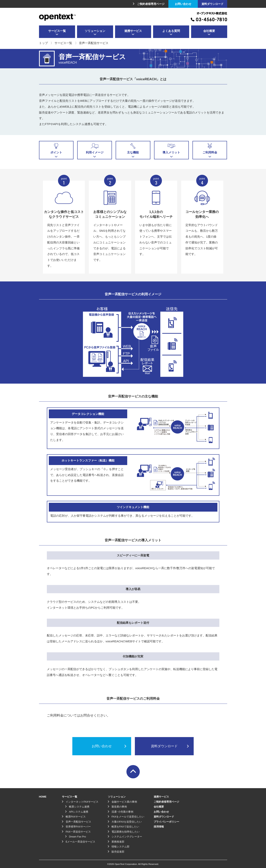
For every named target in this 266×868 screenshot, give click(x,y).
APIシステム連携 (77, 812)
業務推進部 (116, 842)
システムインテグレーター (125, 837)
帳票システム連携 (77, 807)
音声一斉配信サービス (77, 822)
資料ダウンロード (212, 4)
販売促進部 (116, 852)
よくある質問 (171, 33)
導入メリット (171, 150)
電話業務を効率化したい (124, 832)
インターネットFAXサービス (80, 802)
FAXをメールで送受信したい (126, 817)
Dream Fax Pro (76, 837)
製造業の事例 (117, 807)
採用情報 (159, 827)
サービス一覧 (57, 33)
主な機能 (133, 150)
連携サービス (133, 33)
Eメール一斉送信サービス (79, 842)
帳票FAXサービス (74, 817)
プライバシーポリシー (166, 822)
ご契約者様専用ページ (149, 4)
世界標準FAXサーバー (76, 827)
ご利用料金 (210, 150)
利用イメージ (95, 150)
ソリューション (95, 33)
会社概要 (209, 33)
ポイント (56, 150)
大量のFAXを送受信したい (125, 822)
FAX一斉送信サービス (76, 832)
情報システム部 (119, 847)
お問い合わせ (183, 4)
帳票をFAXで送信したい (123, 827)
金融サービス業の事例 (122, 802)
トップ (43, 43)
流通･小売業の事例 (121, 812)
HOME (43, 797)
